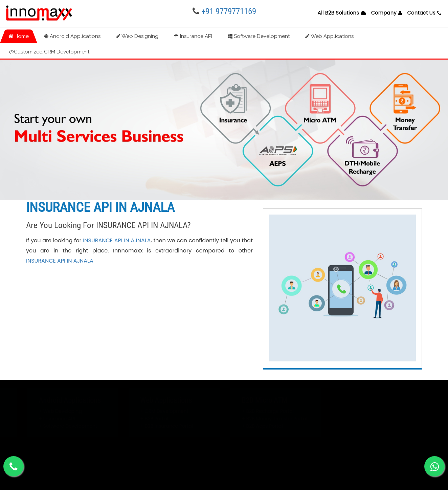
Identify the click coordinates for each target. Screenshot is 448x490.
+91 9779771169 (229, 11)
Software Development (259, 36)
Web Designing (137, 36)
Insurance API (193, 36)
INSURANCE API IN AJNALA (117, 240)
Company (384, 13)
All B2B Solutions (338, 13)
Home (19, 36)
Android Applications (72, 36)
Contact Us (421, 13)
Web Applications (329, 36)
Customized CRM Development (49, 52)
